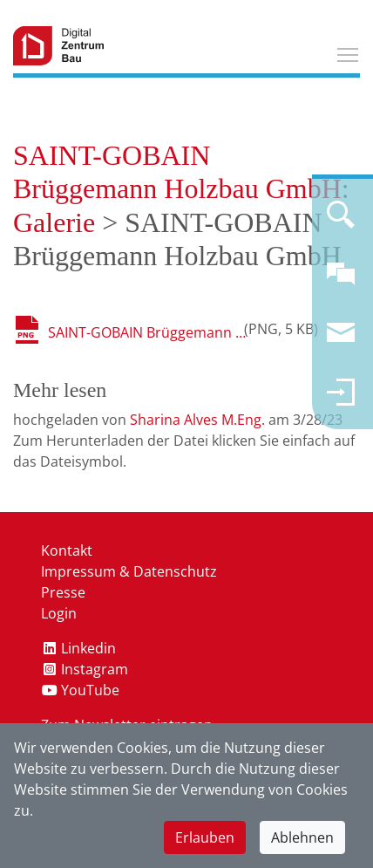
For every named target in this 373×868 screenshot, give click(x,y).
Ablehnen (302, 837)
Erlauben (205, 837)
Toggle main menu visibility (349, 52)
